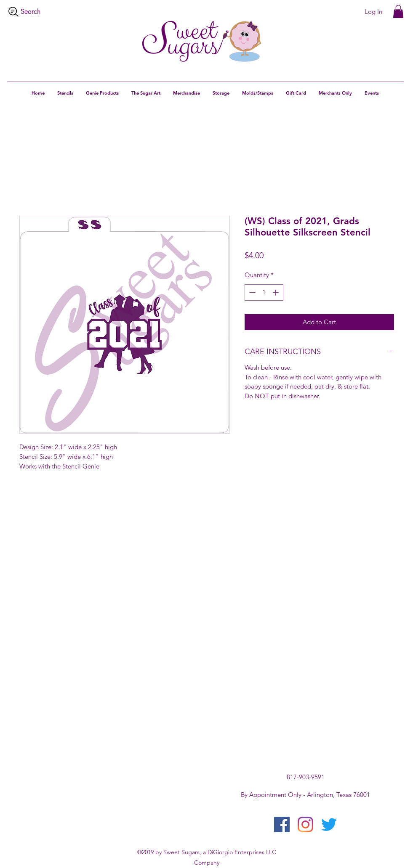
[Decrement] (252, 292)
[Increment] (276, 292)
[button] (398, 12)
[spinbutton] (264, 292)
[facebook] (282, 824)
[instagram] (305, 824)
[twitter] (329, 824)
